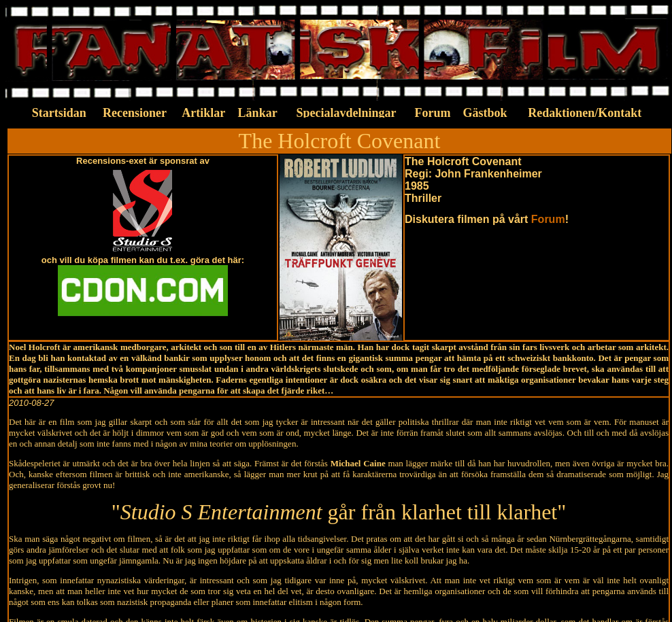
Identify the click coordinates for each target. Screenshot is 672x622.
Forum (548, 219)
